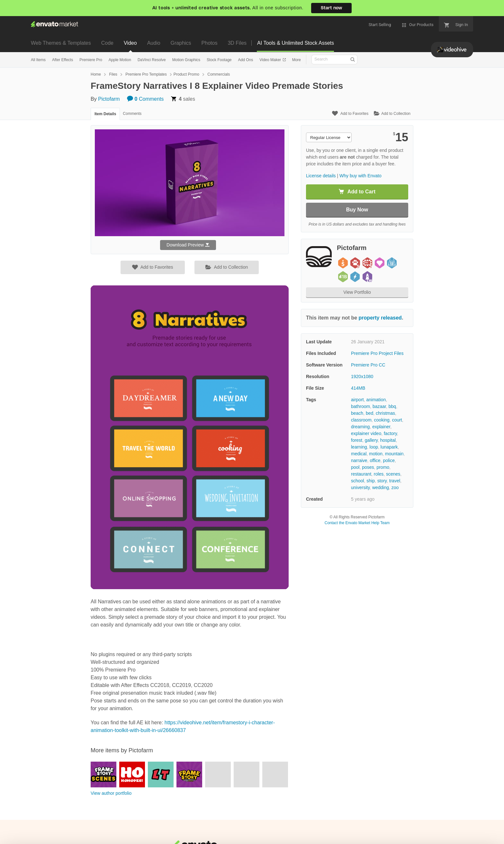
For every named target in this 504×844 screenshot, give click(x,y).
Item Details (105, 114)
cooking (382, 420)
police (389, 460)
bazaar (379, 406)
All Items (38, 60)
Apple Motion (120, 60)
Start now (331, 8)
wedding (381, 487)
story (382, 481)
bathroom (360, 406)
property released (380, 318)
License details (321, 176)
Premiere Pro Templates (146, 74)
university (360, 487)
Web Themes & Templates (61, 43)
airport (357, 400)
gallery (371, 440)
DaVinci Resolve (152, 60)
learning (359, 447)
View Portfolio (357, 292)
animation (376, 400)
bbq (392, 406)
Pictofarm (109, 99)
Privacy (70, 836)
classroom (361, 420)
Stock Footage (219, 60)
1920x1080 (362, 376)
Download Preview (188, 245)
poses (368, 467)
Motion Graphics (186, 60)
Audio (154, 43)
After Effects (63, 60)
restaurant (361, 474)
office (375, 460)
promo (383, 467)
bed (369, 413)
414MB (358, 388)
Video (130, 43)
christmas (385, 413)
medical (359, 454)
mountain (394, 454)
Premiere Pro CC (368, 365)
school (357, 481)
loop (374, 447)
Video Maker (271, 60)
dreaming (360, 427)
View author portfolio (111, 793)
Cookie (40, 836)
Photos (210, 43)
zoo (395, 487)
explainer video (366, 433)
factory (390, 433)
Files (113, 74)
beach (357, 413)
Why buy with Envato (360, 176)
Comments (145, 99)
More (297, 60)
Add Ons (245, 60)
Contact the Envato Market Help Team (357, 523)
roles (379, 474)
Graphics (181, 43)
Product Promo (186, 74)
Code (107, 43)
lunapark (389, 447)
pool (355, 467)
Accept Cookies (357, 826)
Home (96, 74)
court (397, 420)
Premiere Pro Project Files (377, 353)
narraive (359, 460)
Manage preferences (451, 826)
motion (376, 454)
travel (395, 481)
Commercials (219, 74)
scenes (393, 474)
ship (371, 481)
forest (357, 440)
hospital (388, 440)
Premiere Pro (91, 60)
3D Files (237, 43)
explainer (381, 427)
